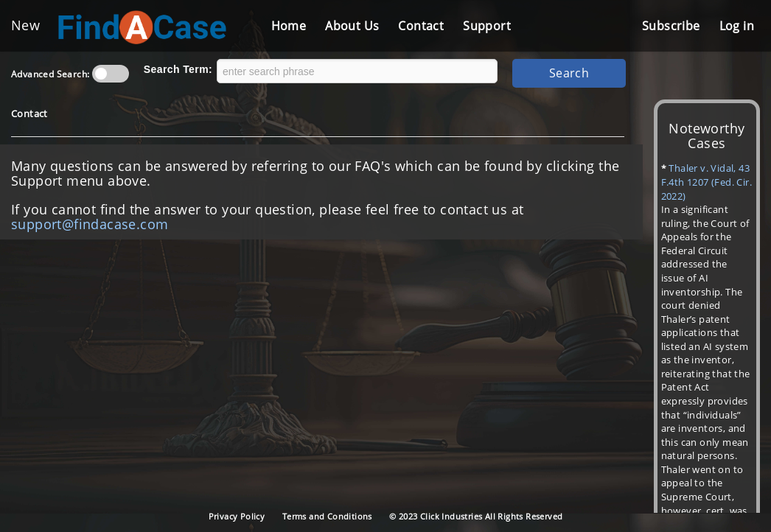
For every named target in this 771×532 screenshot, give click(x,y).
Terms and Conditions (327, 516)
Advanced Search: (50, 74)
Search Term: (178, 69)
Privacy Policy (237, 516)
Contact (421, 26)
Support (487, 26)
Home (289, 26)
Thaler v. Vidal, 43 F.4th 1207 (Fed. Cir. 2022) (707, 182)
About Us (352, 26)
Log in (737, 26)
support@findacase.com (90, 224)
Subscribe (671, 26)
